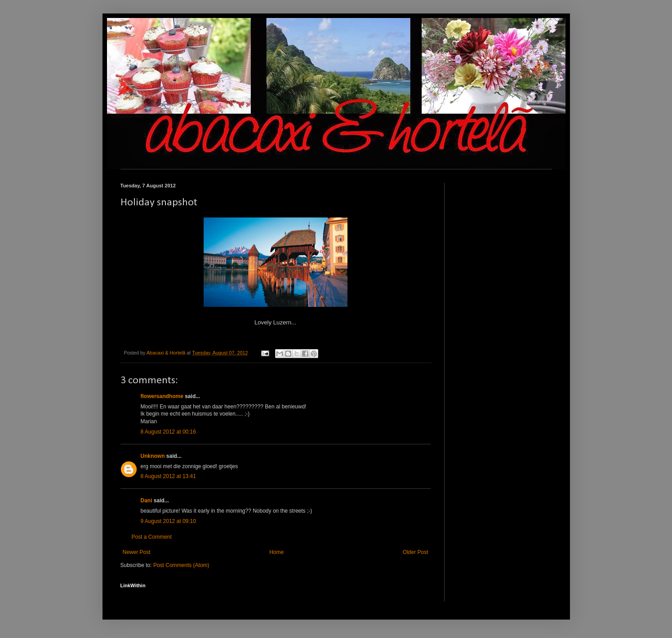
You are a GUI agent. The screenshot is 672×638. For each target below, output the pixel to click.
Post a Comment (152, 537)
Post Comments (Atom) (181, 565)
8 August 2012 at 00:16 (168, 432)
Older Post (416, 552)
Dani (147, 501)
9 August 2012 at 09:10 (168, 521)
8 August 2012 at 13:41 (168, 476)
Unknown (153, 456)
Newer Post (137, 552)
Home (276, 552)
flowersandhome (162, 396)
